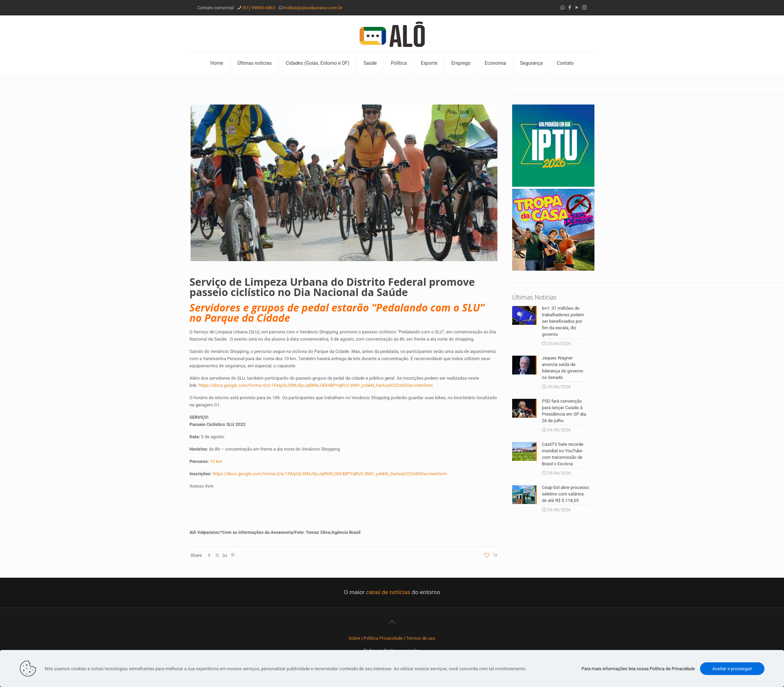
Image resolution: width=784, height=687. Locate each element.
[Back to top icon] (392, 622)
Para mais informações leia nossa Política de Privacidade (638, 669)
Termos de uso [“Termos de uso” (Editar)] (421, 638)
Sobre (354, 638)
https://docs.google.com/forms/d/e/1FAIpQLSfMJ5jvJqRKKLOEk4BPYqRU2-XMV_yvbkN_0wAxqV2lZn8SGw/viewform (316, 385)
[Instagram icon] (584, 8)
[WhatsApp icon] (563, 8)
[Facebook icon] (570, 8)
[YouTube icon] (577, 8)
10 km (216, 461)
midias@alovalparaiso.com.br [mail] (313, 8)
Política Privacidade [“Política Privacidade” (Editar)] (383, 638)
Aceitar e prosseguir (732, 669)
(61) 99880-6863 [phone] (259, 8)
